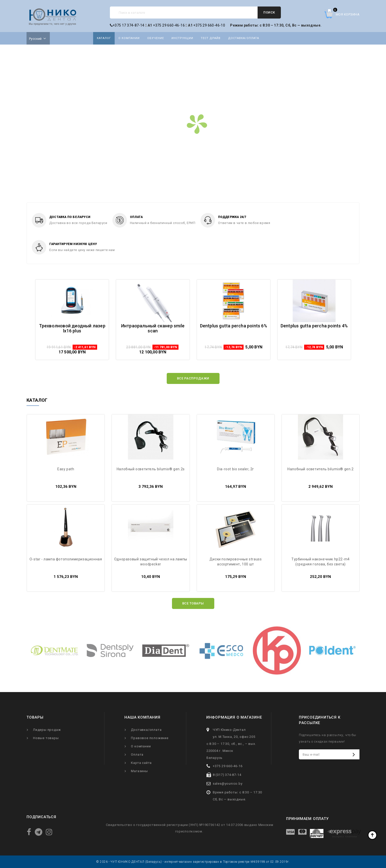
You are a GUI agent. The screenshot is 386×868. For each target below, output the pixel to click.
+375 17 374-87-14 (127, 25)
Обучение (156, 38)
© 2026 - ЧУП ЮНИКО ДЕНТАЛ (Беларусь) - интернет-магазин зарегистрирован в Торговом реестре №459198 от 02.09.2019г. (193, 862)
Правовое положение (150, 738)
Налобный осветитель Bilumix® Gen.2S (151, 469)
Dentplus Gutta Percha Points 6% (234, 326)
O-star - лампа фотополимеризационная (66, 559)
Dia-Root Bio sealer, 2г (236, 469)
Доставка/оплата (244, 38)
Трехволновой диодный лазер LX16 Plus (72, 328)
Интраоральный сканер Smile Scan (153, 328)
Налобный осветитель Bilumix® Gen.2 (320, 469)
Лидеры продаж (47, 730)
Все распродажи (193, 378)
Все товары (193, 603)
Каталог (104, 38)
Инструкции (182, 38)
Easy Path (66, 469)
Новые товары (46, 738)
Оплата (137, 754)
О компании (129, 38)
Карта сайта (141, 763)
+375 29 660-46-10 (209, 25)
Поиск (269, 12)
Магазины (139, 771)
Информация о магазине (234, 717)
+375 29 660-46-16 (169, 25)
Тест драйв (211, 38)
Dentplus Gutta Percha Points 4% (314, 326)
